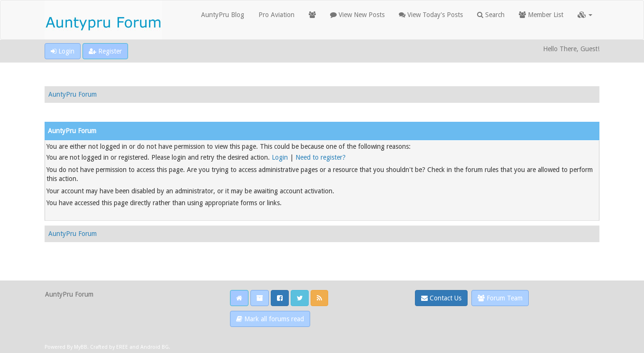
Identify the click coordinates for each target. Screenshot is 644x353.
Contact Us (441, 298)
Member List (541, 15)
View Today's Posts (431, 15)
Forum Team (500, 298)
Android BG (155, 347)
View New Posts (357, 15)
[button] (585, 15)
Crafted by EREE (109, 347)
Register (105, 51)
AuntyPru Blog (223, 15)
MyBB (81, 347)
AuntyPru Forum (73, 94)
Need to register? (321, 157)
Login (63, 51)
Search (491, 15)
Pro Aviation (276, 15)
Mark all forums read (270, 319)
